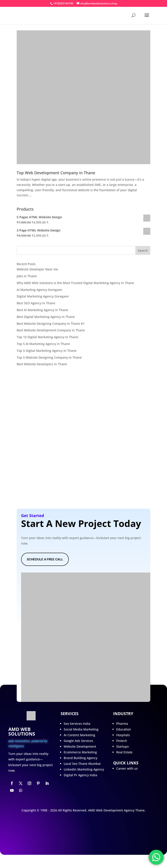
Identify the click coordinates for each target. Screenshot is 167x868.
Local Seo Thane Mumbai (82, 764)
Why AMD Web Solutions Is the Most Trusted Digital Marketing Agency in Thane (75, 283)
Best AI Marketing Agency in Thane (42, 310)
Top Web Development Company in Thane (56, 173)
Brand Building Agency (81, 758)
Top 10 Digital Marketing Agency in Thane (47, 337)
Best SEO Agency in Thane (36, 303)
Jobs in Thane (27, 276)
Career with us (127, 768)
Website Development (80, 746)
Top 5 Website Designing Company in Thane (49, 357)
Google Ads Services (78, 741)
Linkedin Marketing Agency (84, 769)
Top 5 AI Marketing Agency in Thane (43, 344)
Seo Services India (77, 724)
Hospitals (123, 735)
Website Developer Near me (37, 269)
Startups (123, 746)
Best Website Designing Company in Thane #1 (51, 324)
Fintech (122, 741)
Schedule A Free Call (45, 559)
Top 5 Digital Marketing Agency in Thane (47, 351)
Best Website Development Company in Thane (51, 330)
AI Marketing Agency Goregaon (39, 290)
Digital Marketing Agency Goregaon (43, 296)
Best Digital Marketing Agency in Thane (46, 317)
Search (143, 250)
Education (124, 729)
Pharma (122, 724)
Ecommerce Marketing (80, 752)
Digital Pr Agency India (80, 775)
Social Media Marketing (81, 729)
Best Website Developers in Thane (42, 364)
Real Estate (124, 752)
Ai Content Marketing (79, 735)
